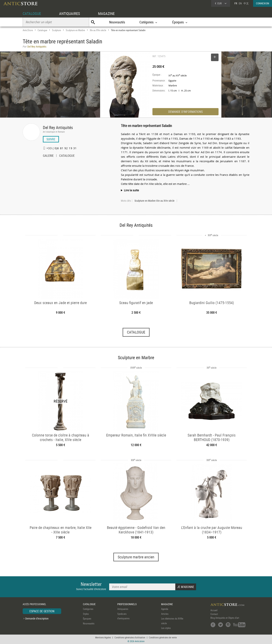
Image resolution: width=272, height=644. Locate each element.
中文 (246, 3)
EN (240, 3)
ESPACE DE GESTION (42, 611)
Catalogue (42, 30)
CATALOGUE (32, 13)
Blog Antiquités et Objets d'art (225, 618)
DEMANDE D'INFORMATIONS (185, 112)
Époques (87, 619)
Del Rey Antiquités (58, 127)
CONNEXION (263, 3)
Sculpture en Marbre (75, 30)
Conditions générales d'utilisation (130, 637)
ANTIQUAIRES (70, 13)
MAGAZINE (106, 13)
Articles (165, 614)
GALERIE (48, 156)
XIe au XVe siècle (98, 30)
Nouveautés (117, 22)
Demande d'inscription (37, 618)
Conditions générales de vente (163, 637)
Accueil (214, 610)
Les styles (166, 628)
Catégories (88, 609)
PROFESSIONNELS (127, 604)
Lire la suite (131, 190)
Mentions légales (103, 637)
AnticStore (28, 30)
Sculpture (56, 30)
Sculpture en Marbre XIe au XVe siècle (155, 201)
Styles (86, 614)
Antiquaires (123, 609)
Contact (214, 614)
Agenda (165, 609)
